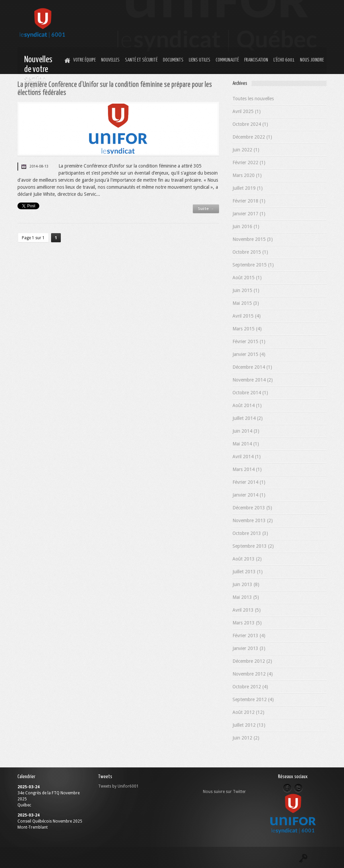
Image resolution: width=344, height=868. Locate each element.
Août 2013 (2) (247, 559)
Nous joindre (312, 60)
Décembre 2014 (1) (252, 367)
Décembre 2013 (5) (252, 508)
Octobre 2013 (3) (250, 533)
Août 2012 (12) (248, 712)
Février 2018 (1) (249, 201)
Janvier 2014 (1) (249, 495)
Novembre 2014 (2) (253, 380)
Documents (173, 60)
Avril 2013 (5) (247, 610)
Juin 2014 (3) (246, 431)
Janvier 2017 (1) (249, 214)
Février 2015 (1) (249, 341)
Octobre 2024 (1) (250, 124)
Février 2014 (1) (249, 482)
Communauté (227, 60)
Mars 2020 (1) (247, 175)
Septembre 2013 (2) (253, 546)
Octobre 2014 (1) (250, 393)
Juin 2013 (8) (246, 584)
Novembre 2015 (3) (253, 239)
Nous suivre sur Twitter (224, 792)
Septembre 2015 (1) (253, 265)
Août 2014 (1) (247, 405)
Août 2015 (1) (247, 278)
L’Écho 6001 (284, 60)
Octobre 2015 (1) (250, 252)
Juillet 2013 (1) (248, 572)
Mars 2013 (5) (247, 623)
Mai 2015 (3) (246, 303)
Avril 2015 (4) (247, 316)
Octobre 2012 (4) (250, 687)
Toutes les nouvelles (253, 99)
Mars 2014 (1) (247, 469)
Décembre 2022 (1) (252, 137)
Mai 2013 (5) (246, 597)
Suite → (206, 209)
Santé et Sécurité (141, 60)
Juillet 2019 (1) (248, 188)
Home (67, 61)
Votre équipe (84, 60)
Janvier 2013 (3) (249, 648)
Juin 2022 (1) (246, 150)
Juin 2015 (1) (246, 290)
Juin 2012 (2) (246, 738)
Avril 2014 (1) (247, 457)
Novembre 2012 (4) (253, 674)
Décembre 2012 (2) (252, 661)
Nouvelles (110, 60)
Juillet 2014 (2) (248, 418)
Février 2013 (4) (249, 636)
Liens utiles (200, 60)
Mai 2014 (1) (246, 444)
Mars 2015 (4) (247, 329)
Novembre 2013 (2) (253, 520)
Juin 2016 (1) (246, 226)
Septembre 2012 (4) (253, 699)
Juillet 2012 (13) (249, 725)
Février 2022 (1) (249, 162)
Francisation (256, 60)
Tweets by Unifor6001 (118, 786)
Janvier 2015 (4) (249, 354)
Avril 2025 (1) (247, 111)
